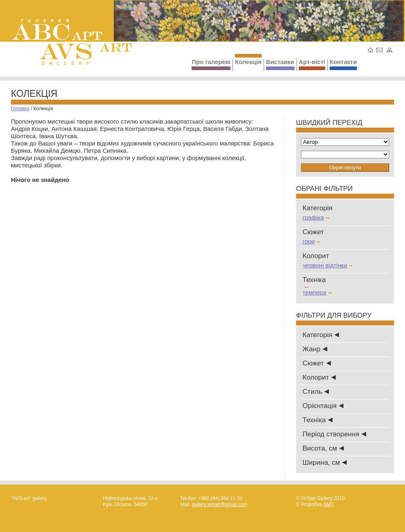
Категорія (321, 335)
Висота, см (323, 448)
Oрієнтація (323, 406)
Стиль (316, 392)
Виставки (280, 64)
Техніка (318, 420)
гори (311, 241)
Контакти (343, 64)
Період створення (334, 434)
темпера (317, 292)
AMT (328, 504)
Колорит (319, 377)
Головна (20, 109)
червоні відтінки (327, 265)
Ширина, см (325, 463)
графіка (316, 217)
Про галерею (211, 64)
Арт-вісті (312, 64)
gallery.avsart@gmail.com (220, 504)
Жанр (315, 349)
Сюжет (317, 363)
